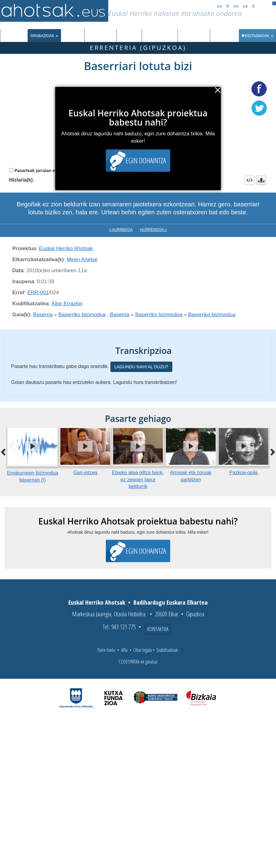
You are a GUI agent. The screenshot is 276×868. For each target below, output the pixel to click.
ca (245, 6)
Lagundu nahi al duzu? (141, 367)
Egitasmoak (257, 36)
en (236, 6)
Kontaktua (158, 629)
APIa (124, 650)
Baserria (43, 315)
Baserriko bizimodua (82, 315)
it (253, 6)
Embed (250, 180)
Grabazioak (44, 36)
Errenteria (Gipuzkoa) (138, 48)
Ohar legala (143, 650)
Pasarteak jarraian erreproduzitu (47, 171)
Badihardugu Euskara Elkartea (171, 602)
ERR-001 (38, 293)
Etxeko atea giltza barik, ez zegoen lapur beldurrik (138, 480)
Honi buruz (194, 36)
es (220, 6)
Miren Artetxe (82, 259)
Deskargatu (261, 180)
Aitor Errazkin (67, 304)
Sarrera (16, 36)
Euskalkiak (101, 36)
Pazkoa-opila (244, 473)
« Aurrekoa (121, 230)
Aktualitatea (160, 36)
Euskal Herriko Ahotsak (66, 248)
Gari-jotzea (85, 473)
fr (228, 6)
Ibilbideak (129, 36)
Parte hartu (106, 650)
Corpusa (73, 36)
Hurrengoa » (153, 230)
